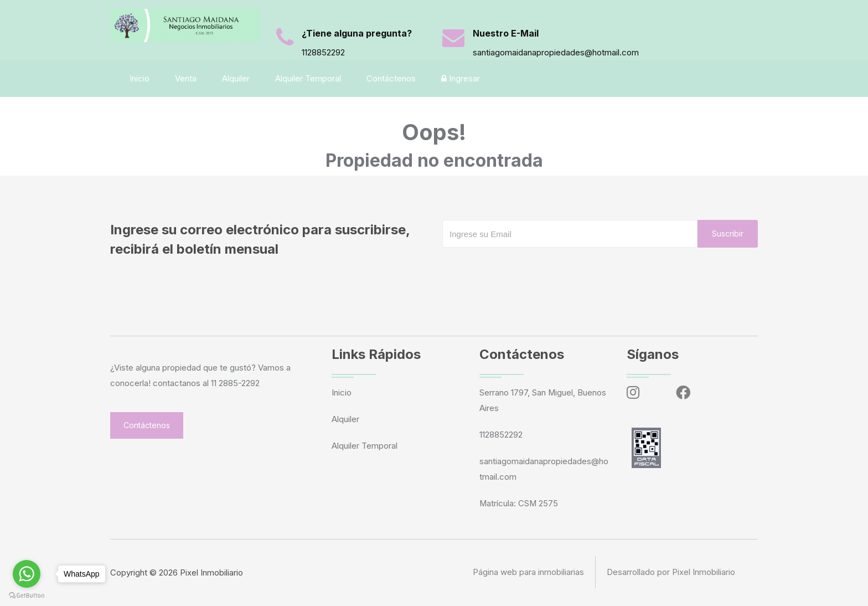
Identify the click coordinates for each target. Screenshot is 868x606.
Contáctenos (392, 78)
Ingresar (462, 78)
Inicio (141, 78)
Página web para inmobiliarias (528, 572)
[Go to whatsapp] (27, 574)
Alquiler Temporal (309, 78)
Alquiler (237, 78)
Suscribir (728, 233)
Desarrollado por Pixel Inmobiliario (671, 572)
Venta (187, 78)
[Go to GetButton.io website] (27, 595)
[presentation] (526, 270)
